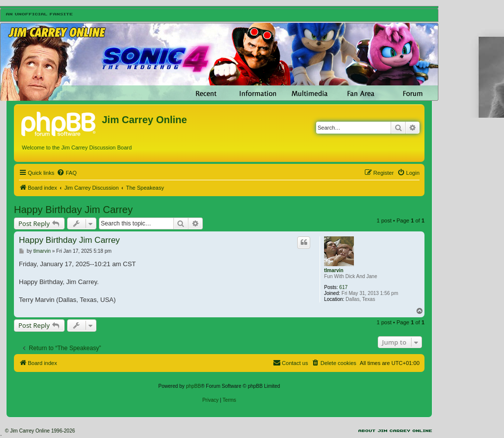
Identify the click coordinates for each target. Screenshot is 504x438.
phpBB (193, 386)
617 (344, 287)
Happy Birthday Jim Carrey (73, 210)
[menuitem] (67, 173)
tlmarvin (334, 270)
